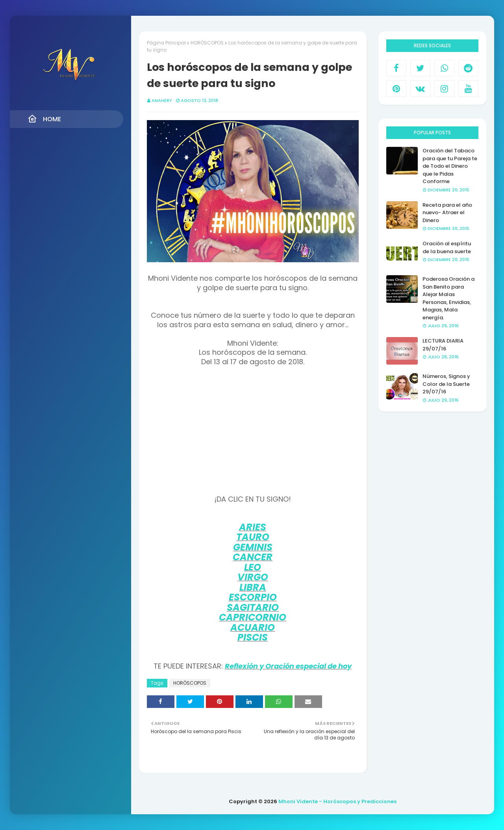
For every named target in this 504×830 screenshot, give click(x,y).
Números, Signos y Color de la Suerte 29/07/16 (446, 384)
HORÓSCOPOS (207, 43)
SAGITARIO (253, 607)
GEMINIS (253, 547)
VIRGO (253, 577)
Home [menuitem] (44, 119)
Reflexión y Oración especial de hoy (288, 666)
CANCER (253, 557)
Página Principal (166, 43)
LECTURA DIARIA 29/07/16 (443, 345)
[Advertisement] (253, 431)
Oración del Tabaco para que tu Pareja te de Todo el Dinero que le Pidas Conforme (450, 166)
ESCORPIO (253, 597)
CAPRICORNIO (253, 617)
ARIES (253, 527)
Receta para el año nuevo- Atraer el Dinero (447, 213)
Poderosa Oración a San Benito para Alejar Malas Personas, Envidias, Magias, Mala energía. (448, 298)
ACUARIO (253, 627)
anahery (162, 100)
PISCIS (253, 637)
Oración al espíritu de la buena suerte (447, 247)
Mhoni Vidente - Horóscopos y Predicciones (337, 801)
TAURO (253, 537)
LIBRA (253, 587)
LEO (253, 567)
